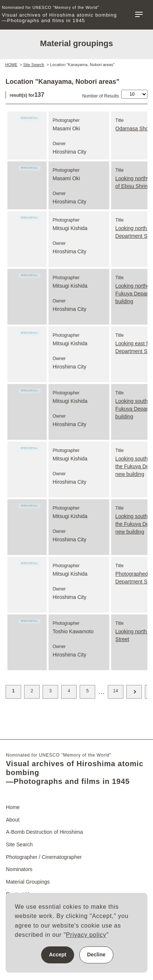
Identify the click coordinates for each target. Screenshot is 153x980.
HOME (11, 65)
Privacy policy (86, 935)
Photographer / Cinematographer (44, 857)
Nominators (19, 869)
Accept (58, 955)
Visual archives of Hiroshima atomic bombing (59, 14)
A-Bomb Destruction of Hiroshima (44, 832)
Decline (96, 955)
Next (134, 692)
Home (13, 807)
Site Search (34, 65)
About (13, 820)
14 (115, 691)
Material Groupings (28, 882)
